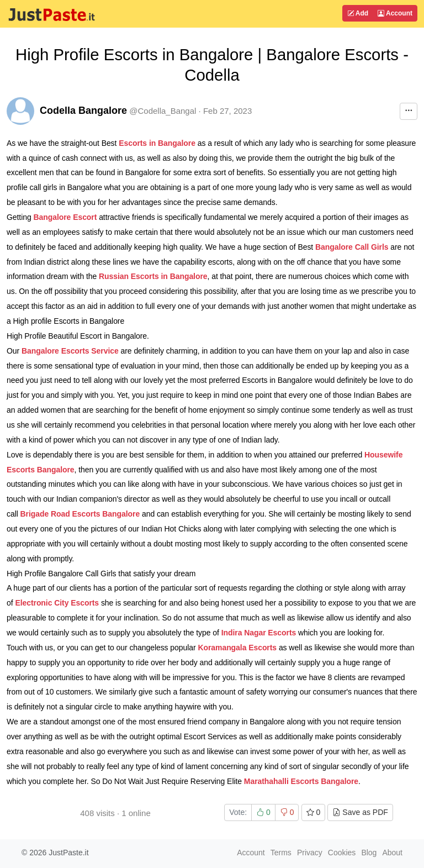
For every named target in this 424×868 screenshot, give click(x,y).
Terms (281, 853)
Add (358, 13)
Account (395, 13)
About (392, 853)
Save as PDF (360, 812)
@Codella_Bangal (163, 111)
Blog (369, 853)
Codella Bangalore (83, 111)
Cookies (342, 853)
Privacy (310, 853)
